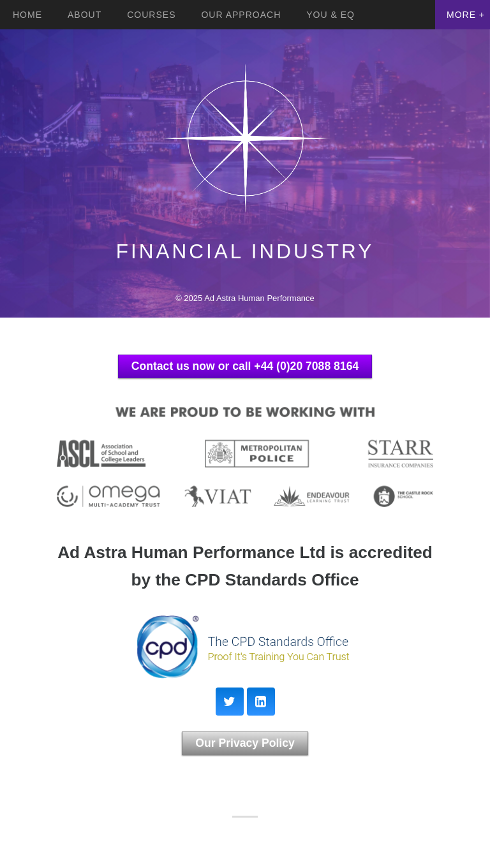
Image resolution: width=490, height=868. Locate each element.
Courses (151, 15)
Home (27, 15)
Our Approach (241, 15)
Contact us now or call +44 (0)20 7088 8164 (245, 366)
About (85, 15)
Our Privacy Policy (245, 743)
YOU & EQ (330, 15)
